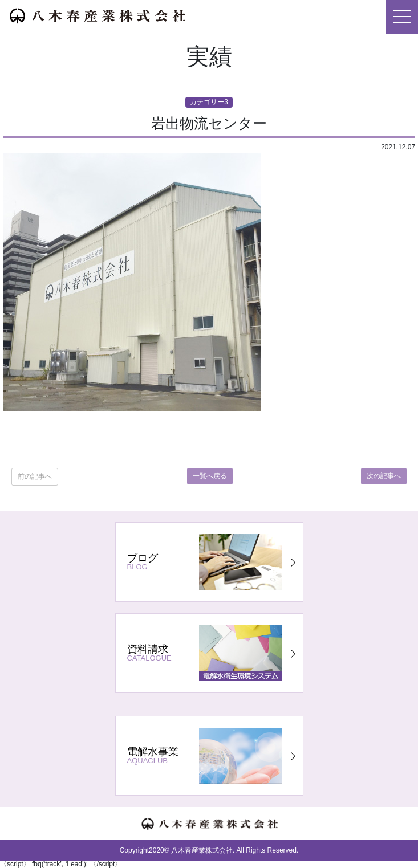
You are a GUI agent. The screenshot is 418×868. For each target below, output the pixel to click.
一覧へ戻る (210, 476)
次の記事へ (384, 476)
